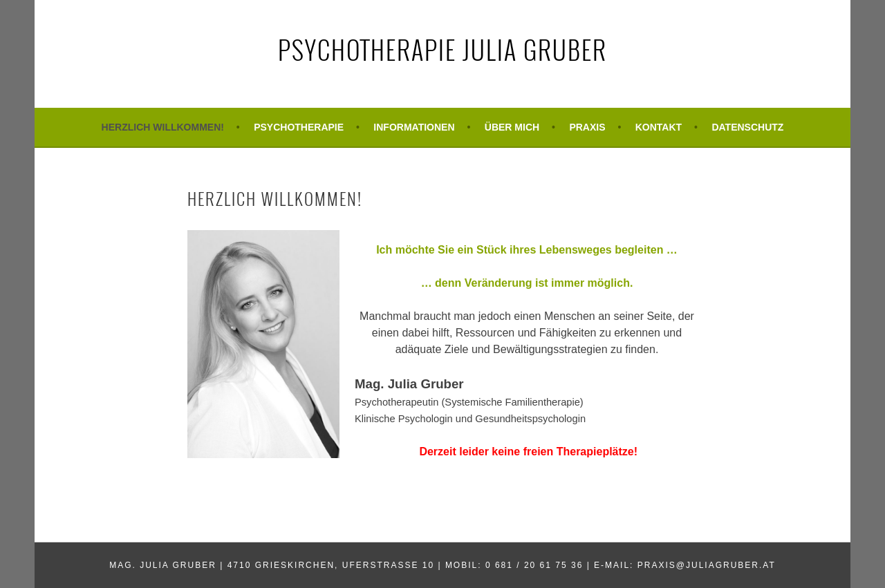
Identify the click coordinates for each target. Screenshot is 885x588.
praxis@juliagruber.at (707, 565)
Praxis (587, 127)
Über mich (512, 127)
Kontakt (659, 127)
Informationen (414, 127)
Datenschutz (747, 127)
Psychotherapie (299, 127)
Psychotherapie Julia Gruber (442, 49)
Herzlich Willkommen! (163, 127)
